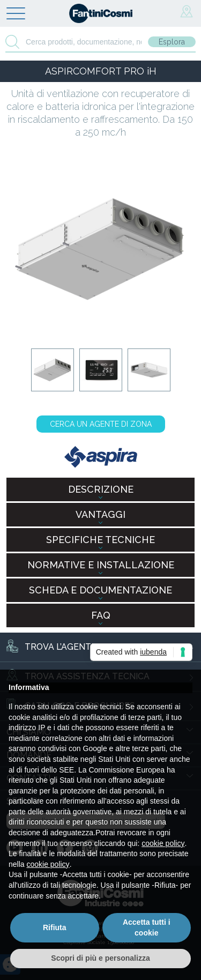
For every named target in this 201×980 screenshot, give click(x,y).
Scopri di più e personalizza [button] (100, 958)
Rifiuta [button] (55, 927)
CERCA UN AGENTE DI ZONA (101, 424)
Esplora (172, 42)
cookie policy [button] (163, 843)
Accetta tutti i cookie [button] (147, 927)
